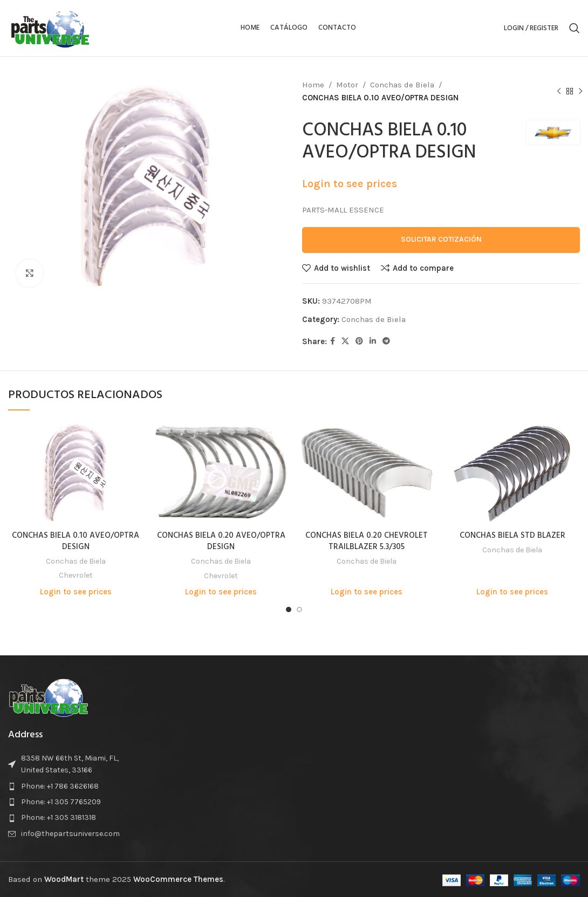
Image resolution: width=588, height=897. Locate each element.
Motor (347, 85)
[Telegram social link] (386, 341)
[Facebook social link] (333, 341)
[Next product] (580, 92)
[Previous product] (559, 92)
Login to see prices (350, 184)
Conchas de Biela (402, 85)
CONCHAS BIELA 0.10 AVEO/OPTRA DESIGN (76, 541)
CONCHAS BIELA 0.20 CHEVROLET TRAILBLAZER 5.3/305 (367, 541)
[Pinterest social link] (359, 341)
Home (313, 85)
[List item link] (74, 786)
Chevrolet (76, 575)
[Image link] (49, 696)
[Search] (575, 28)
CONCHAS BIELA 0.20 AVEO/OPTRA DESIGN (221, 541)
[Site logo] (50, 28)
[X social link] (345, 341)
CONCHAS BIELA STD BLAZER (512, 536)
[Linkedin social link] (373, 341)
